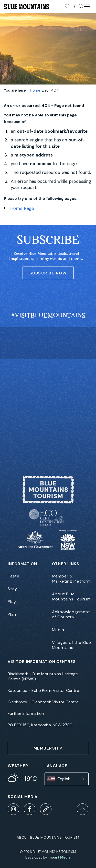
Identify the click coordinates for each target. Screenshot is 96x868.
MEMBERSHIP (48, 748)
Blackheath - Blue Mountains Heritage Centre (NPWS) (43, 677)
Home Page (22, 208)
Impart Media (59, 857)
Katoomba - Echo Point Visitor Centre (43, 691)
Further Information (26, 714)
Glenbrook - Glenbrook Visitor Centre (43, 702)
